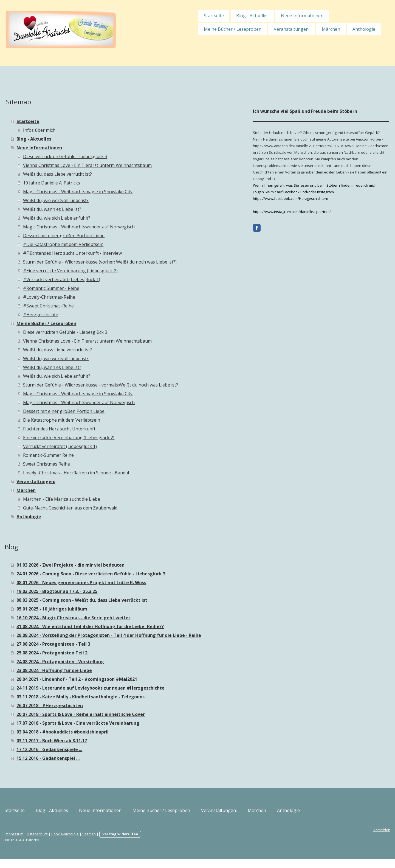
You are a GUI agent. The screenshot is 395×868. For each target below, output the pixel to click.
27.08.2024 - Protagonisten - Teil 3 (95, 653)
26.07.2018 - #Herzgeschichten (92, 714)
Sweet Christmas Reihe (88, 464)
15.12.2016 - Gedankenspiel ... (90, 767)
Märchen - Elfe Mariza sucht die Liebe (104, 499)
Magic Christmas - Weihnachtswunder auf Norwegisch (121, 227)
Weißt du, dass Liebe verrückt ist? (99, 174)
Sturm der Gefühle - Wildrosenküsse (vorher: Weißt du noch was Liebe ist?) (142, 262)
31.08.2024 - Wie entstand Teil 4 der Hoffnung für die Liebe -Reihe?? (132, 626)
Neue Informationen (260, 16)
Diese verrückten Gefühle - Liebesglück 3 (107, 156)
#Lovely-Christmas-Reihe (91, 297)
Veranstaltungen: (250, 29)
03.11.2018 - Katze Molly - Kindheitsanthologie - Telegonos (122, 705)
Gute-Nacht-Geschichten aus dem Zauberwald (112, 508)
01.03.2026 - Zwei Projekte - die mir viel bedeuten (112, 565)
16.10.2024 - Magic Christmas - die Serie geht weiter (115, 618)
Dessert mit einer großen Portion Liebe (106, 236)
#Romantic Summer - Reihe (93, 288)
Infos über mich (81, 130)
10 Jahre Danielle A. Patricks (94, 183)
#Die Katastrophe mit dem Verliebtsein (105, 244)
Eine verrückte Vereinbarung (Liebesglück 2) (111, 438)
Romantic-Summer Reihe (90, 455)
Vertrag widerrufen (162, 843)
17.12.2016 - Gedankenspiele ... (91, 758)
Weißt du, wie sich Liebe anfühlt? (99, 218)
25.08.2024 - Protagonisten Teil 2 (94, 662)
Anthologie (322, 29)
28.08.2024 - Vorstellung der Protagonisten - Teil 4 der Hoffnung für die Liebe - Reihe (144, 640)
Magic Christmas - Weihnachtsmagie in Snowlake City (120, 192)
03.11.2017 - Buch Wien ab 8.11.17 (94, 749)
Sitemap (131, 843)
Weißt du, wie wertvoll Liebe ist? (98, 200)
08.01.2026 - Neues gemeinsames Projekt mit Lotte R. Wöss (123, 583)
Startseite (172, 16)
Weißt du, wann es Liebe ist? (94, 209)
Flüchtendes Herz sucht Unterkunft (101, 429)
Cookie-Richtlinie (107, 843)
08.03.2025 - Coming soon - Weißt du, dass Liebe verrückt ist (124, 600)
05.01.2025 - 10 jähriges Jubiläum (94, 609)
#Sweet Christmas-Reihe (90, 306)
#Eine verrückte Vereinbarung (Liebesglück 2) (112, 271)
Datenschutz (79, 843)
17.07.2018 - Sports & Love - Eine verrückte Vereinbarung (120, 732)
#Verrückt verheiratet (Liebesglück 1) (104, 279)
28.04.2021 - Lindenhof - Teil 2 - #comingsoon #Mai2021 (119, 688)
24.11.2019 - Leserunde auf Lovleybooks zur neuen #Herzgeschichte (132, 697)
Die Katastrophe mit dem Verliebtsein (104, 420)
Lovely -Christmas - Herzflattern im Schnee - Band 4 (118, 473)
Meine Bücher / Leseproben (191, 29)
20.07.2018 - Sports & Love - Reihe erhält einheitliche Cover (123, 723)
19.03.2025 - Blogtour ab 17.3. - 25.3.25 (99, 591)
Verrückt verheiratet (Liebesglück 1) (102, 446)
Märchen (289, 29)
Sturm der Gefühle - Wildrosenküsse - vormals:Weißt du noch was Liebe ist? (143, 385)
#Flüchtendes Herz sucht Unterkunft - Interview (114, 253)
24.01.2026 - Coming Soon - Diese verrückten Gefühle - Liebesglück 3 (133, 574)
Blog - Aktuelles (210, 16)
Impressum (56, 843)
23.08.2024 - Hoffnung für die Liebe (96, 679)
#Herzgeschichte (83, 315)
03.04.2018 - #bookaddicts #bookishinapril (105, 741)
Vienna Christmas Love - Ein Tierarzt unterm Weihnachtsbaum (129, 165)
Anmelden (340, 839)
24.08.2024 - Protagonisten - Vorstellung (102, 670)
